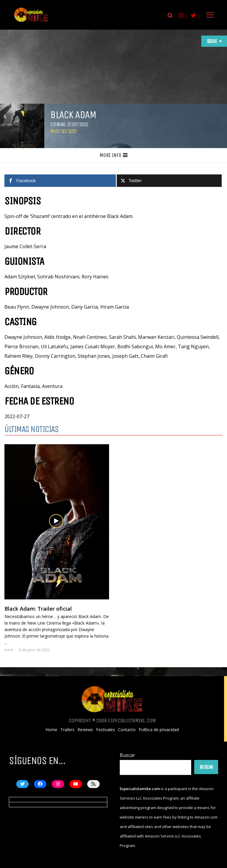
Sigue (212, 41)
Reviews (85, 730)
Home (51, 730)
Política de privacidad (159, 730)
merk (9, 650)
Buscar (127, 755)
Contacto (127, 730)
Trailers (67, 730)
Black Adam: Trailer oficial (38, 609)
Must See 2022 (63, 131)
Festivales (106, 730)
